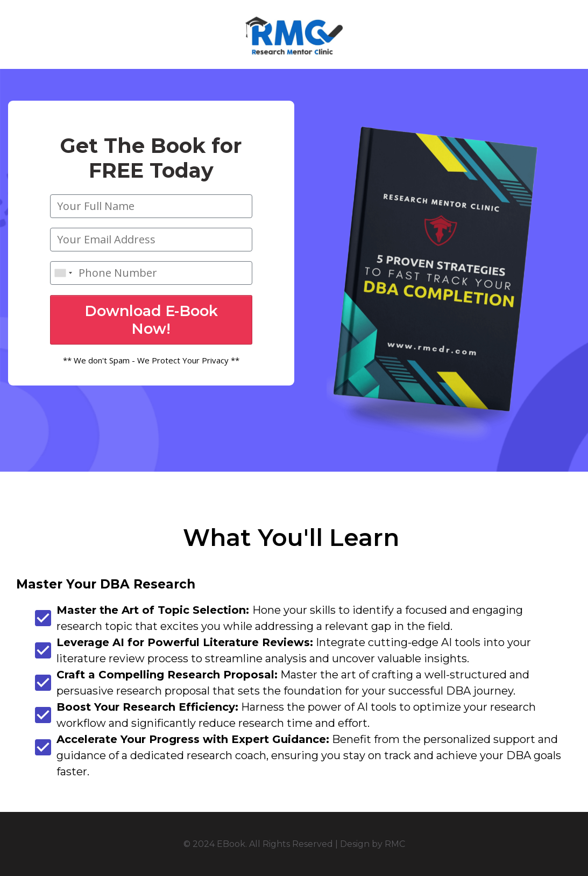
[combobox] (63, 273)
